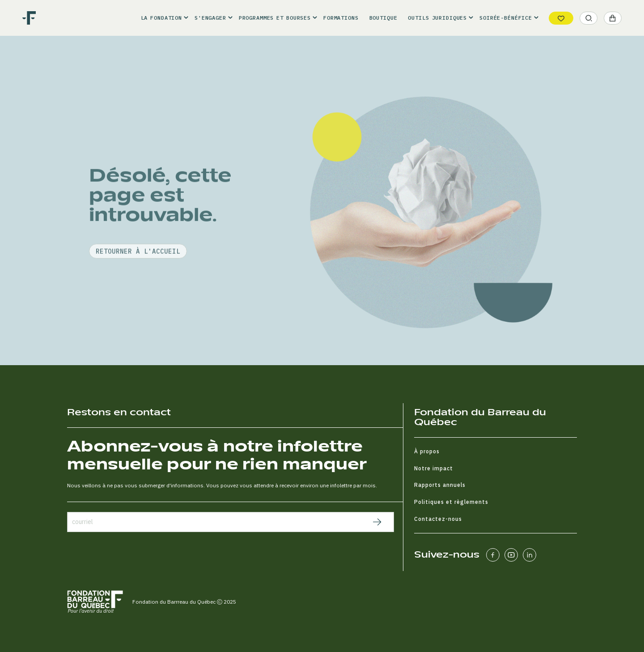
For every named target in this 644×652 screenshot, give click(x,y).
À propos (427, 451)
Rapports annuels (440, 485)
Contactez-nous (438, 519)
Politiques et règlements (451, 502)
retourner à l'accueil (138, 273)
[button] (162, 18)
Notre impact (434, 468)
